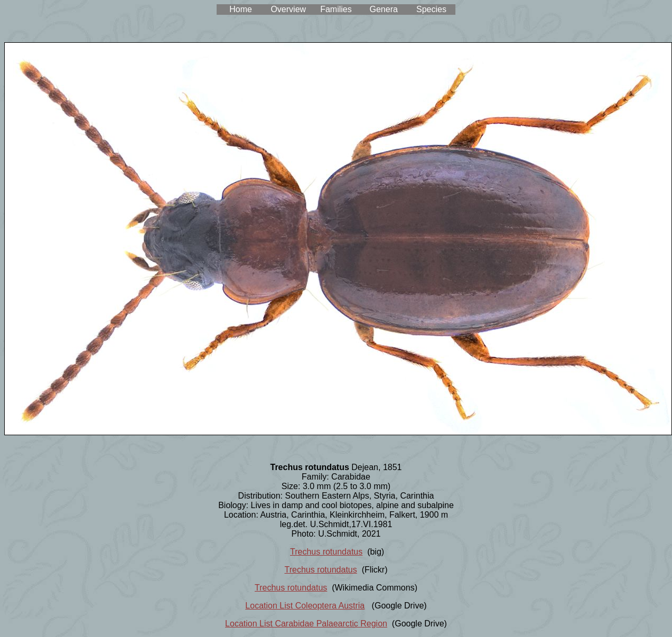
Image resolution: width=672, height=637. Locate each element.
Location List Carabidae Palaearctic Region (306, 624)
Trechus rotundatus (326, 552)
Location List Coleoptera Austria (305, 606)
